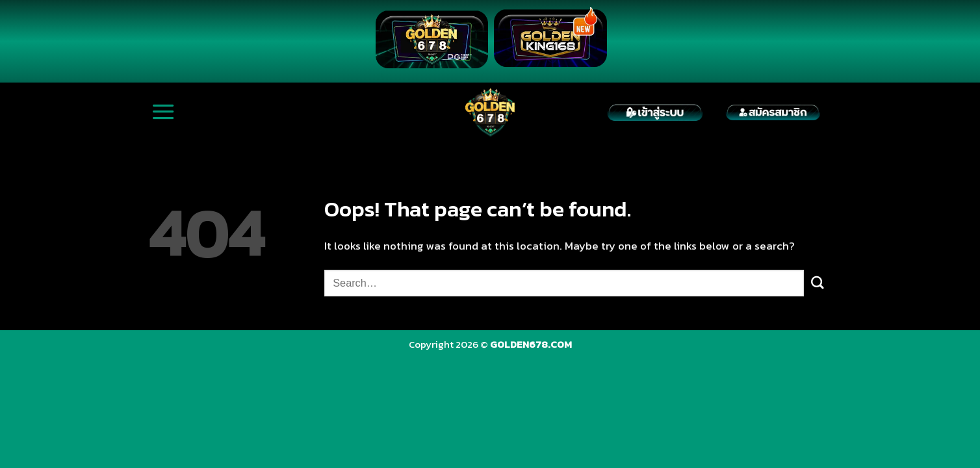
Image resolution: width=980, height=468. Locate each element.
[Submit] (818, 283)
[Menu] (163, 112)
